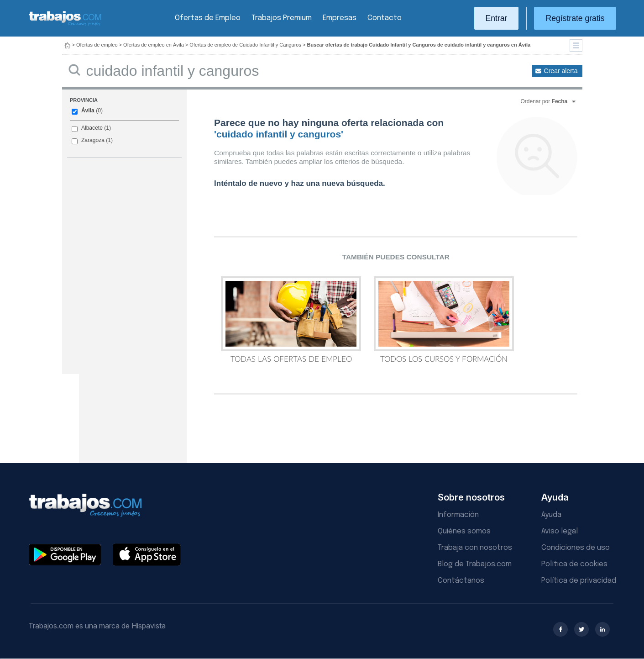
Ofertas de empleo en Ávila (154, 45)
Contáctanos (461, 581)
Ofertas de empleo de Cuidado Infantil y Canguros (245, 45)
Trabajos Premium (282, 18)
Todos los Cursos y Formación (444, 320)
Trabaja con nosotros (475, 548)
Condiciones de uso (576, 548)
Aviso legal (560, 531)
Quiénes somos (464, 531)
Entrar (497, 18)
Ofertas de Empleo (208, 18)
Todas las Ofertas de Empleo (291, 320)
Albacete (92, 128)
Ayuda (551, 515)
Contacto (385, 18)
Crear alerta (561, 71)
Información (458, 515)
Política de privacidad (579, 581)
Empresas (340, 18)
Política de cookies (574, 564)
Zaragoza (93, 140)
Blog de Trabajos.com (475, 564)
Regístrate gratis (575, 18)
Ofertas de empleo (97, 45)
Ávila (88, 111)
